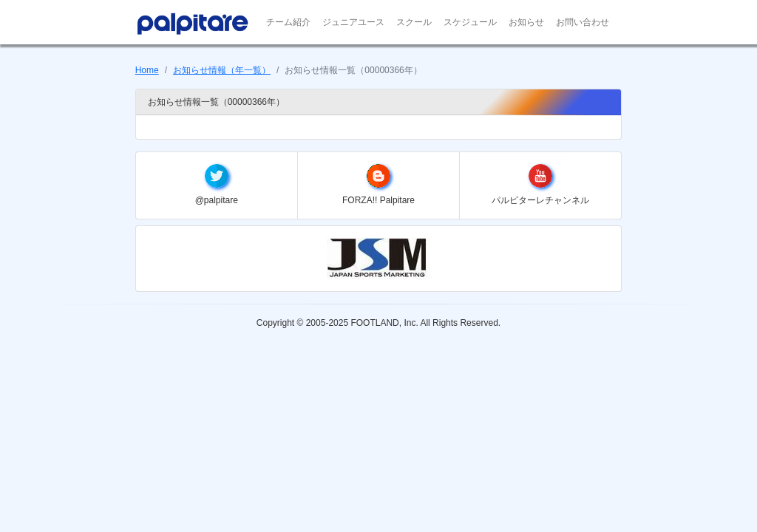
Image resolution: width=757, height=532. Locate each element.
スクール (414, 22)
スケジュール (470, 22)
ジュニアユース (353, 22)
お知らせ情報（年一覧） (222, 70)
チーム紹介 (288, 22)
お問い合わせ (583, 22)
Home (147, 70)
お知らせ (526, 22)
